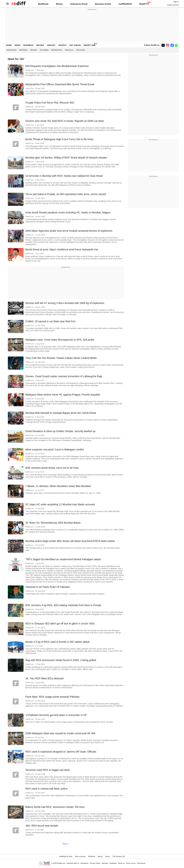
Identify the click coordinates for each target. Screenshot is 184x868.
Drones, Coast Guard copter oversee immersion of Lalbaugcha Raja (64, 376)
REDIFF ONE (90, 45)
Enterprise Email (79, 4)
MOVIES (40, 45)
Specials (69, 50)
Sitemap (105, 863)
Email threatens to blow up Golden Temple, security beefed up (60, 431)
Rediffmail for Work (66, 856)
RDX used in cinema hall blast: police (46, 789)
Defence (23, 50)
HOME (9, 45)
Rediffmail (43, 4)
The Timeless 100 (119, 856)
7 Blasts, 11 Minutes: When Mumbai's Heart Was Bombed (58, 486)
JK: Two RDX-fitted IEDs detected (45, 678)
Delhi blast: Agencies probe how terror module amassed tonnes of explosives (69, 231)
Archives (81, 50)
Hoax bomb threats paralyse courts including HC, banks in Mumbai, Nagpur (68, 212)
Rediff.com (61, 863)
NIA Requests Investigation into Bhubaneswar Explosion (57, 66)
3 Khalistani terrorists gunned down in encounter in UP (56, 715)
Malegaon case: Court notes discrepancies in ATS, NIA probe (60, 340)
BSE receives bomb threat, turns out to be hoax (52, 468)
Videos (107, 856)
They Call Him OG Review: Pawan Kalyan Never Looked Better (61, 358)
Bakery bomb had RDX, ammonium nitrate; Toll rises (55, 807)
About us (121, 863)
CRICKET (51, 45)
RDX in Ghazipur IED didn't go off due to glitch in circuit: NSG (60, 624)
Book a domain (80, 856)
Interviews (57, 50)
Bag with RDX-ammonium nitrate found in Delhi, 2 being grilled (61, 660)
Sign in (176, 2)
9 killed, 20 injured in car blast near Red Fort (50, 321)
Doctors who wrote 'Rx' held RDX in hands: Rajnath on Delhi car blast (65, 121)
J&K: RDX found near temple (42, 826)
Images (34, 50)
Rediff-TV (144, 4)
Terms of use (131, 863)
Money (59, 4)
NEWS (18, 45)
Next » (66, 844)
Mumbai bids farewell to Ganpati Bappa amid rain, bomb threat (61, 413)
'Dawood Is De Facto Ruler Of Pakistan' (48, 587)
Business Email (103, 4)
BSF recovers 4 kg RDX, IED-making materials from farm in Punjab (63, 605)
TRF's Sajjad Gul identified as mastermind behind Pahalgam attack (63, 559)
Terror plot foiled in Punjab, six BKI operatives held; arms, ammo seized (66, 194)
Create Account (173, 5)
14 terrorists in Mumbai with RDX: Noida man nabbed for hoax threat (64, 176)
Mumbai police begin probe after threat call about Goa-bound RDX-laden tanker (70, 541)
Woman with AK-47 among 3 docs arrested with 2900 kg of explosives (65, 303)
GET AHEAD (75, 45)
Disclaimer (84, 863)
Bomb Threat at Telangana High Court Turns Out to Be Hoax (59, 139)
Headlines (12, 50)
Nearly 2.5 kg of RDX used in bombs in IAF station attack (58, 642)
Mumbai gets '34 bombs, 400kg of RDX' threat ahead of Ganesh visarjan (66, 158)
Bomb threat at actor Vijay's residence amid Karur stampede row (62, 249)
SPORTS (62, 45)
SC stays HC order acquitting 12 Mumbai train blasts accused (60, 504)
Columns (44, 50)
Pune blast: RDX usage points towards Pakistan (52, 697)
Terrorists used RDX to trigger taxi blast (48, 770)
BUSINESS (28, 45)
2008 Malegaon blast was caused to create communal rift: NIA (61, 733)
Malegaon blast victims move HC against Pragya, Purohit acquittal (63, 395)
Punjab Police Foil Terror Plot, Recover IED (50, 103)
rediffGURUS (125, 4)
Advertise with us (73, 863)
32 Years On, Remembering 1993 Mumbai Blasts (53, 523)
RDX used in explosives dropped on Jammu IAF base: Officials (61, 752)
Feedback (113, 863)
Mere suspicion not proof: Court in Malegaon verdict (55, 449)
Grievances (141, 863)
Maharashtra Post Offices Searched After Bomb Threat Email (60, 84)
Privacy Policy (95, 863)
